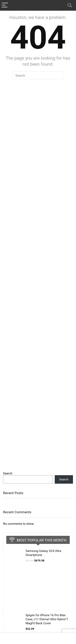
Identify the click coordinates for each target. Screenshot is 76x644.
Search (8, 473)
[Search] (70, 5)
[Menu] (5, 5)
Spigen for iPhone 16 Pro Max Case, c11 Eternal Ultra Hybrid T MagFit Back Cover (47, 619)
